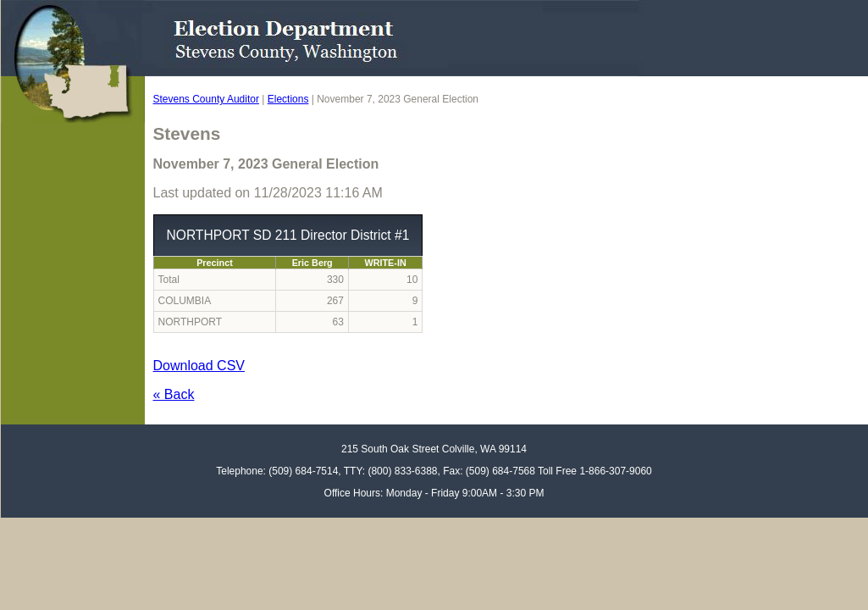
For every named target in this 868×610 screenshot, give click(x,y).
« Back (174, 394)
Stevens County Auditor (206, 99)
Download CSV (199, 366)
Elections (288, 99)
